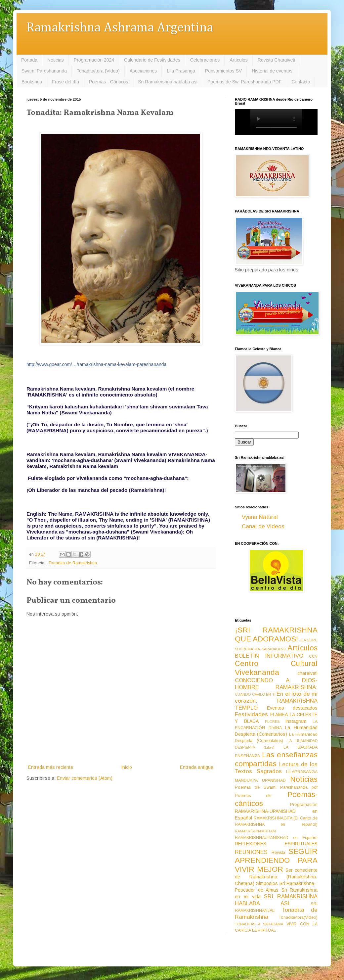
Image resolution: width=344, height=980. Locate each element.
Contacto (301, 82)
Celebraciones (205, 60)
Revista (278, 853)
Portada (29, 60)
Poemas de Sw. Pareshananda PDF (244, 82)
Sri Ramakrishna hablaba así (168, 82)
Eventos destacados (292, 708)
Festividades (251, 714)
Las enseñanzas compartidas (276, 759)
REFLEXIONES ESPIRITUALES (276, 844)
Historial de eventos (272, 71)
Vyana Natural (260, 517)
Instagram (296, 721)
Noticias (56, 60)
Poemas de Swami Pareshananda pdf (276, 787)
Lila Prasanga (181, 71)
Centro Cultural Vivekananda (276, 668)
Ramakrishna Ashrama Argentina (120, 28)
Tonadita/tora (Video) (98, 71)
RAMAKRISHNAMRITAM (255, 831)
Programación (304, 805)
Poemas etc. (254, 796)
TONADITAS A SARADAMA (259, 924)
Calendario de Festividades (152, 60)
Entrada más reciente (51, 767)
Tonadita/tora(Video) (298, 917)
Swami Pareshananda (44, 71)
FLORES (272, 722)
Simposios (267, 883)
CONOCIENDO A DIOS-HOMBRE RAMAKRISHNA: (276, 684)
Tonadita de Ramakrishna (73, 563)
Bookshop (32, 82)
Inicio (127, 767)
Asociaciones (143, 71)
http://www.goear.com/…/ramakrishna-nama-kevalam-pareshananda (96, 364)
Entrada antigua (197, 767)
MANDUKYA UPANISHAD (260, 780)
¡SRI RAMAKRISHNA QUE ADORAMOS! (276, 634)
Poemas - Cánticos (108, 82)
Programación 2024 (94, 60)
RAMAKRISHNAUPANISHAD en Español (276, 838)
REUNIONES (251, 852)
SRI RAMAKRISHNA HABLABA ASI (276, 900)
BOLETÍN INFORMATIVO (269, 656)
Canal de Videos (263, 526)
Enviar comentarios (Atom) (85, 778)
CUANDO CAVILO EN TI (255, 694)
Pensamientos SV (223, 71)
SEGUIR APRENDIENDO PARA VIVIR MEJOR (276, 860)
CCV (313, 656)
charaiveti (307, 673)
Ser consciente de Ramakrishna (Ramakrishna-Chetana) (276, 877)
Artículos (238, 60)
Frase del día (65, 82)
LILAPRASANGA (302, 772)
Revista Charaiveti (277, 60)
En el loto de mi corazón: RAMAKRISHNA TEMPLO (276, 701)
